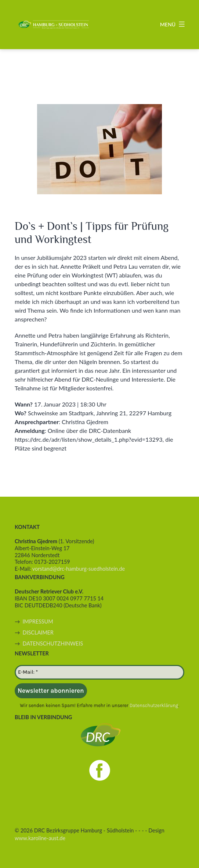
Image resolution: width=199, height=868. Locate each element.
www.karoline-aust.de (40, 838)
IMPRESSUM (38, 621)
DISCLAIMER (38, 632)
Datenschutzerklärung (154, 705)
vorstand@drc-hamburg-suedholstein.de (79, 569)
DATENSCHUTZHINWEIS (53, 643)
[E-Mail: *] (99, 672)
